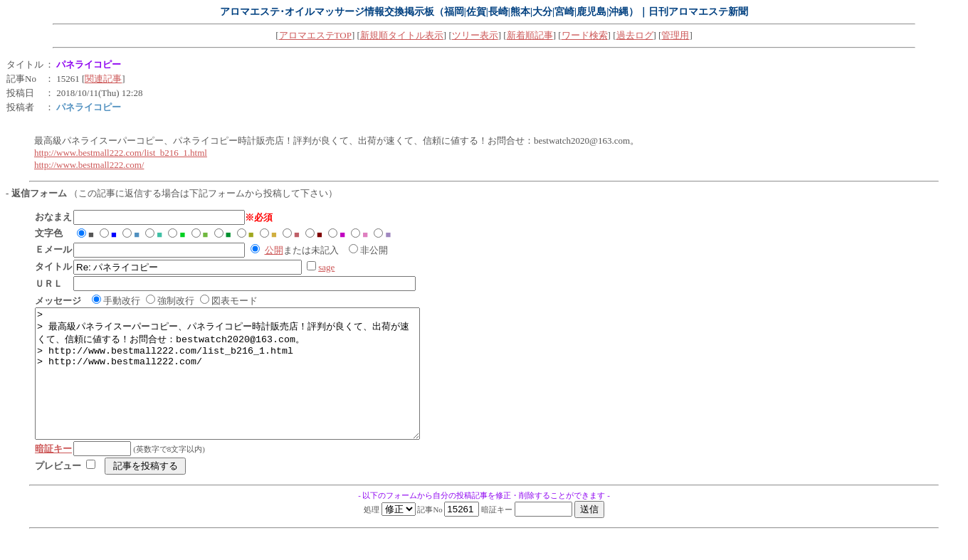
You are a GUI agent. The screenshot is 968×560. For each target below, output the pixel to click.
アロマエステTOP (315, 35)
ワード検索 (585, 35)
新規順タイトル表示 (402, 35)
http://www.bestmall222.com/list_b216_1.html (121, 153)
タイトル (25, 64)
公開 (274, 250)
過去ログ (635, 35)
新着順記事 (530, 35)
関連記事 (103, 79)
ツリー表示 (475, 35)
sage (326, 267)
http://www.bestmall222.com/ (89, 165)
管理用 (675, 35)
